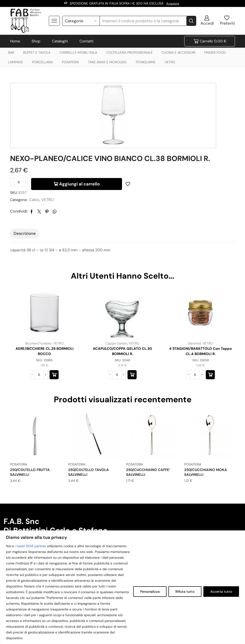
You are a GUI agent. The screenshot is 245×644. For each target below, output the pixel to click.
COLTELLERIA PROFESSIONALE (129, 52)
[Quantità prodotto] (135, 126)
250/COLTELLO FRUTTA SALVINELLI (32, 418)
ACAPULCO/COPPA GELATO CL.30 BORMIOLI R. (122, 296)
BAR (11, 52)
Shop (36, 41)
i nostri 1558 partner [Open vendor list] (30, 546)
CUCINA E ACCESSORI (178, 52)
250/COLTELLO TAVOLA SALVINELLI (90, 418)
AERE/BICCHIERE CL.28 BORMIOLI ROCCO (44, 296)
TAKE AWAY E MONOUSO (107, 62)
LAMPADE (16, 62)
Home (15, 41)
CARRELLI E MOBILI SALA (78, 52)
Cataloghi (60, 41)
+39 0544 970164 (139, 525)
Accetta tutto (221, 592)
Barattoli (194, 288)
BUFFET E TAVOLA (37, 52)
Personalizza (150, 592)
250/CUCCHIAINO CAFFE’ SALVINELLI (150, 418)
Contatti (86, 41)
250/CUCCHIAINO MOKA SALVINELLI (207, 418)
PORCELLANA (42, 62)
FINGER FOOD (215, 52)
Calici (151, 144)
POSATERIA (70, 62)
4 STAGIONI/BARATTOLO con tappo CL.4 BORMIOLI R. (201, 296)
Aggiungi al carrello (195, 126)
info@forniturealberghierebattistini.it (39, 519)
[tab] (25, 178)
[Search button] (191, 21)
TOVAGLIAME (145, 62)
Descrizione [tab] (25, 178)
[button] (54, 320)
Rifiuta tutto (185, 592)
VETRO (170, 62)
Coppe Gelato (116, 288)
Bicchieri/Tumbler (38, 288)
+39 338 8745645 (139, 497)
